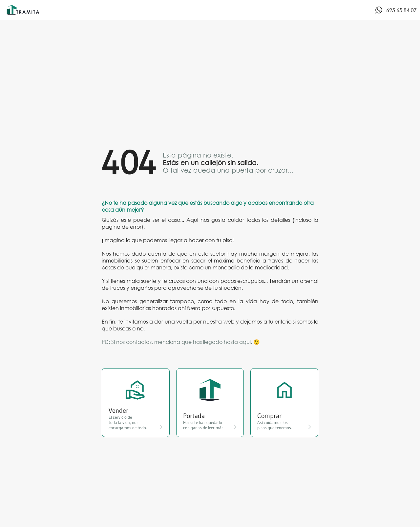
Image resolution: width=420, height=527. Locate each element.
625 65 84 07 (396, 10)
